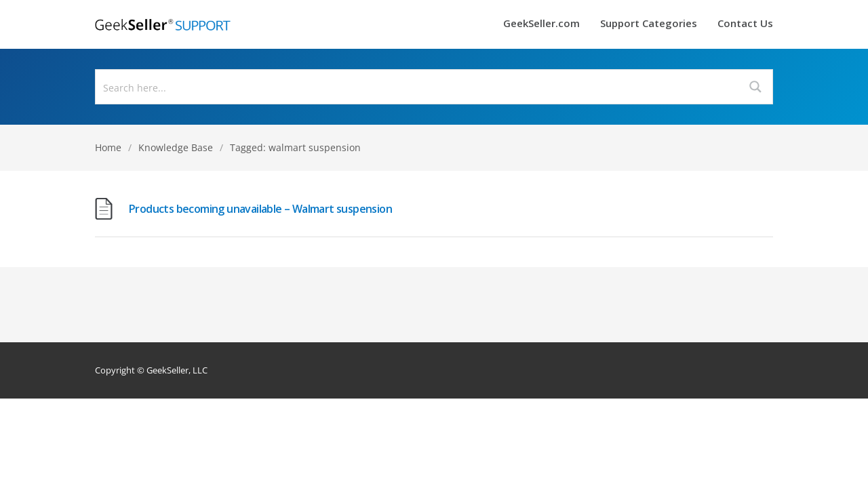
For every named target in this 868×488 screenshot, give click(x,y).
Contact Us (745, 24)
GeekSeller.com (541, 24)
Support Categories (649, 24)
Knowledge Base (176, 147)
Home (108, 147)
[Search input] (418, 87)
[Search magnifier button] (755, 87)
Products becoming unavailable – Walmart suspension (260, 209)
